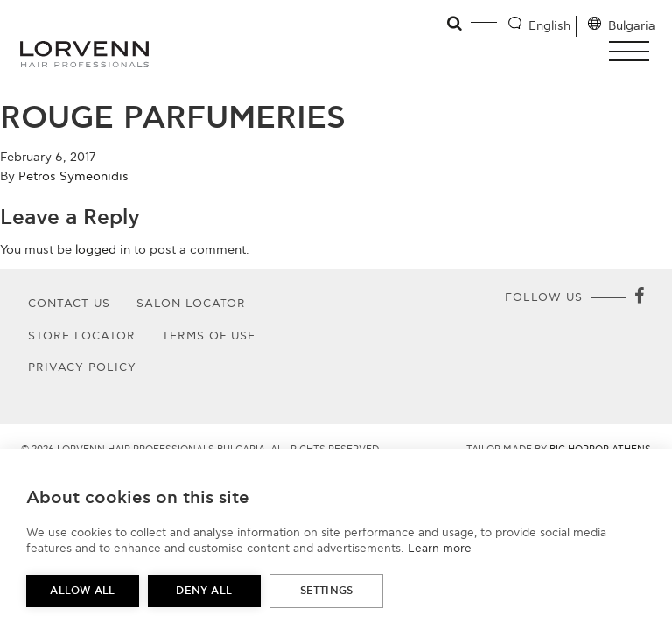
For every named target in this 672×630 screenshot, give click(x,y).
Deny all (204, 591)
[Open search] (455, 24)
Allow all (82, 591)
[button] (634, 51)
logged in (103, 250)
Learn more (440, 549)
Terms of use (209, 336)
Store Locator (82, 336)
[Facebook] (639, 297)
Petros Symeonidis (73, 176)
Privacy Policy (82, 367)
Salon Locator (192, 304)
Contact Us (69, 304)
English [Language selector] (549, 26)
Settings (327, 591)
